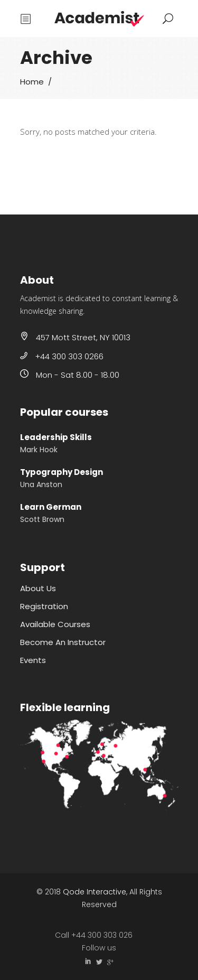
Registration (44, 606)
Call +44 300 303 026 (94, 935)
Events (33, 660)
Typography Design (62, 472)
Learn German (51, 507)
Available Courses (55, 624)
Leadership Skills (56, 437)
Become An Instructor (63, 642)
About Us (38, 588)
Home (32, 82)
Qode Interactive (95, 892)
